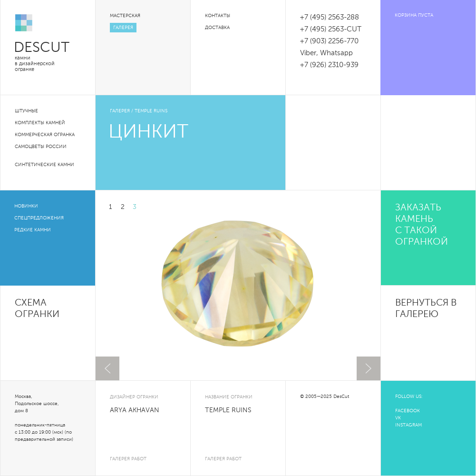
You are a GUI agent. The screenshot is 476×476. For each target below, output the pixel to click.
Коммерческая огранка (45, 135)
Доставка (217, 28)
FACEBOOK (408, 411)
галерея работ (128, 459)
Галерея (123, 28)
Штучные (26, 111)
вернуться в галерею (426, 309)
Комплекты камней (40, 123)
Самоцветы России (41, 147)
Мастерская (125, 16)
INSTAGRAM (408, 425)
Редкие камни (33, 230)
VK (398, 418)
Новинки (26, 206)
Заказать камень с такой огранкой (422, 225)
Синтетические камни (44, 165)
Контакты (218, 16)
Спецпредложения (39, 218)
